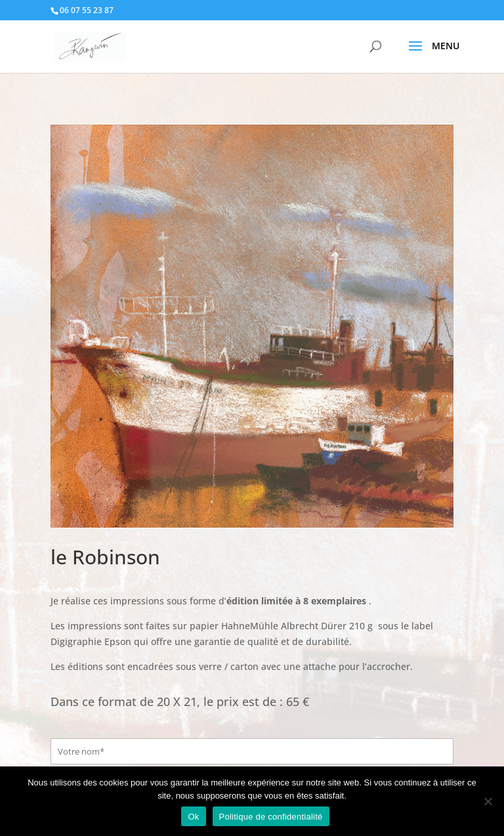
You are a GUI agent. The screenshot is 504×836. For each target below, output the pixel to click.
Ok (193, 817)
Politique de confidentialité (271, 817)
